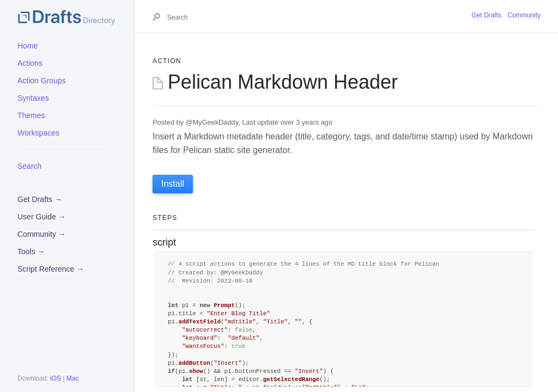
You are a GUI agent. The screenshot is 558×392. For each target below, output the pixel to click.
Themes (31, 115)
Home (28, 46)
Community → (42, 234)
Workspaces (38, 133)
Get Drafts (486, 15)
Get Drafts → (40, 199)
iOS (56, 378)
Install (173, 184)
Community (524, 15)
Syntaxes (33, 98)
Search (29, 166)
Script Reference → (51, 269)
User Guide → (42, 217)
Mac (73, 378)
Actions (30, 63)
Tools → (31, 252)
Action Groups (42, 81)
